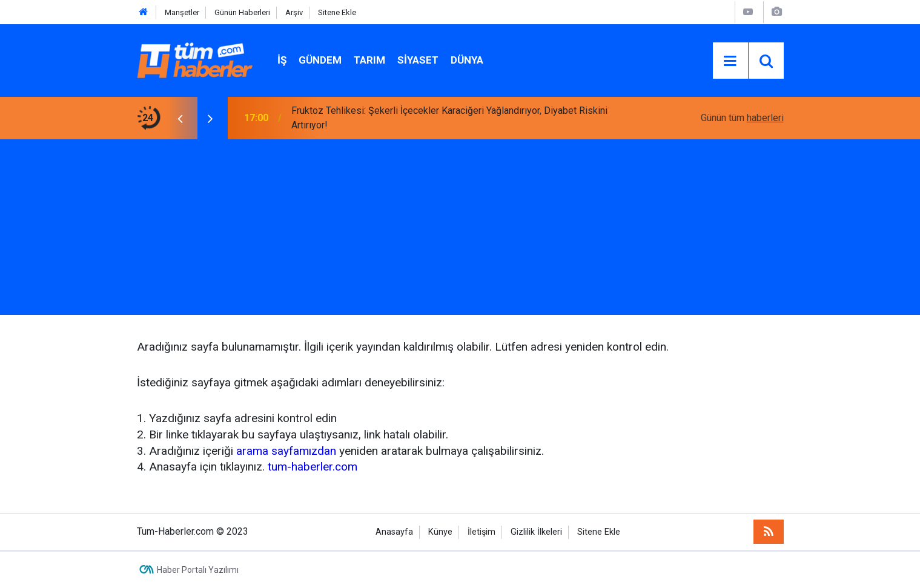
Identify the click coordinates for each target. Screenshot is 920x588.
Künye (440, 532)
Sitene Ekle (337, 12)
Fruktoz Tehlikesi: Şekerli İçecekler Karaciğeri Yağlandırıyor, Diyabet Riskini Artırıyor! (449, 118)
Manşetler (182, 12)
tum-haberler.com (313, 467)
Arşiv (294, 12)
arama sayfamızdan (286, 451)
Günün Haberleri (242, 12)
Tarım (369, 60)
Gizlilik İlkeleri (536, 532)
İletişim (482, 532)
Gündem (320, 60)
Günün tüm (742, 118)
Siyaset (418, 60)
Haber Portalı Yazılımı (198, 570)
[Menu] (730, 61)
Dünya (467, 60)
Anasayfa (394, 532)
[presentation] (180, 118)
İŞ (282, 60)
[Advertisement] (460, 230)
